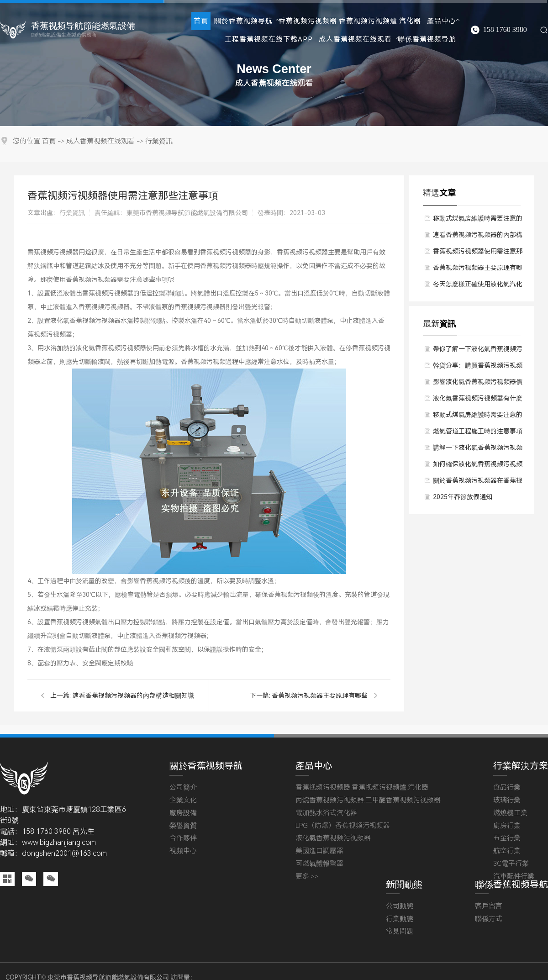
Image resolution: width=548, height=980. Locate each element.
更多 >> (307, 877)
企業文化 (183, 800)
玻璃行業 (507, 800)
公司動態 (400, 906)
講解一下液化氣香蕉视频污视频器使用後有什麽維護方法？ (478, 450)
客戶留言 (489, 906)
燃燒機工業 (510, 813)
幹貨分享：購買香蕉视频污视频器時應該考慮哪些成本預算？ (478, 368)
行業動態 (400, 919)
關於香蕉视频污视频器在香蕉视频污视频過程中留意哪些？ (478, 483)
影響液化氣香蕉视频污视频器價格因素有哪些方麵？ (478, 384)
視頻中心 (183, 851)
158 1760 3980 (505, 30)
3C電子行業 (511, 864)
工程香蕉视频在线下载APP (269, 39)
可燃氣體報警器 (319, 864)
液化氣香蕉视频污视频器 (333, 838)
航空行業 (507, 851)
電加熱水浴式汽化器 (326, 813)
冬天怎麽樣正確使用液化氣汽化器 (478, 286)
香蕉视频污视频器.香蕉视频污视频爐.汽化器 (350, 21)
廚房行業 (507, 826)
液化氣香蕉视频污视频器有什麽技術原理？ (478, 400)
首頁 (201, 21)
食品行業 (507, 788)
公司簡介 (183, 788)
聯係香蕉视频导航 (427, 39)
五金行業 (507, 838)
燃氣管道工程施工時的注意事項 (478, 431)
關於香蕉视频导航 (243, 21)
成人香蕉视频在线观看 (355, 39)
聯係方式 (489, 919)
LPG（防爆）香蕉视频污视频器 (343, 826)
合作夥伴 (183, 838)
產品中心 (442, 21)
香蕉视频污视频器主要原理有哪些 (320, 695)
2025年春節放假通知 (463, 497)
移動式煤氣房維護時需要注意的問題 (478, 221)
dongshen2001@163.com (64, 853)
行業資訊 (159, 141)
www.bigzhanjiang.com (59, 842)
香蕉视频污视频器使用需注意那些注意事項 (478, 253)
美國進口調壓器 (319, 851)
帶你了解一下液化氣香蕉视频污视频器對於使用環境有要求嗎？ (478, 351)
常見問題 (400, 931)
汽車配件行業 (514, 877)
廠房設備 (183, 813)
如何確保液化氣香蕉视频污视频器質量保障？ (478, 466)
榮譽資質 (183, 826)
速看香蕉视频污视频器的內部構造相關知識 (133, 695)
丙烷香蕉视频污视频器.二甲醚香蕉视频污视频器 (368, 800)
